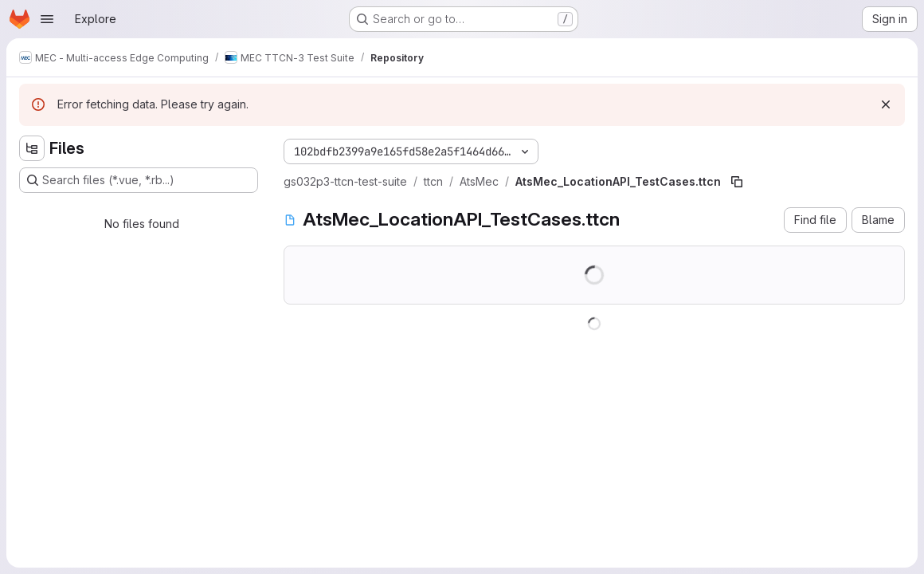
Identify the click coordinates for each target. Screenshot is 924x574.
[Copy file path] (737, 182)
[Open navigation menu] (47, 19)
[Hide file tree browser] (32, 148)
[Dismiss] (886, 104)
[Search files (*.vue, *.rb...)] (139, 180)
